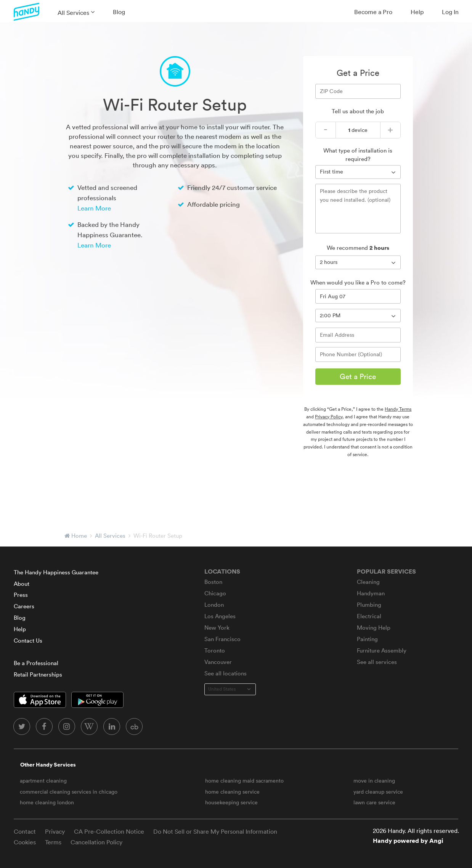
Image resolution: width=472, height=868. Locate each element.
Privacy (55, 831)
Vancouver (218, 662)
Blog (119, 12)
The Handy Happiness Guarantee (56, 572)
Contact (25, 831)
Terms (53, 842)
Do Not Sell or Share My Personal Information (215, 831)
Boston (213, 582)
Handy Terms (398, 409)
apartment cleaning (43, 781)
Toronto (215, 650)
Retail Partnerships (38, 674)
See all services (377, 662)
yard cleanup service (378, 792)
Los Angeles (220, 616)
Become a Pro (373, 12)
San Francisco (222, 639)
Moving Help (374, 628)
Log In (450, 12)
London (214, 605)
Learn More (94, 208)
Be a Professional (36, 663)
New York (217, 628)
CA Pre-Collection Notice (109, 831)
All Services (73, 13)
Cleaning (368, 582)
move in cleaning (374, 781)
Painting (367, 639)
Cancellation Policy (96, 842)
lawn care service (374, 802)
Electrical (369, 616)
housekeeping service (231, 802)
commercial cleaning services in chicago (69, 792)
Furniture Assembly (382, 650)
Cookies (25, 842)
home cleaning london (47, 802)
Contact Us (28, 641)
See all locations (226, 673)
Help (417, 12)
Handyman (371, 593)
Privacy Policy (329, 417)
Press (21, 595)
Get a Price (358, 376)
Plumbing (369, 605)
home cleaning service (232, 792)
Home (79, 536)
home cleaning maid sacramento (244, 781)
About (22, 584)
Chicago (215, 593)
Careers (24, 606)
